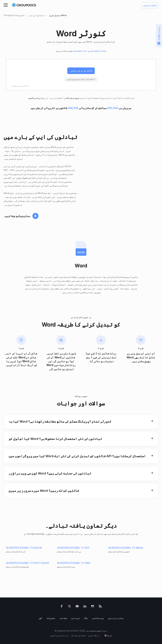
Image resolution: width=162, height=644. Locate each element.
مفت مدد (63, 618)
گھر (40, 618)
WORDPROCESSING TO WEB (74, 563)
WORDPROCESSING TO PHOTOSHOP (28, 563)
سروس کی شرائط (73, 98)
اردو (110, 635)
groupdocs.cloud (98, 51)
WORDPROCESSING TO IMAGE (126, 548)
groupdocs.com (80, 51)
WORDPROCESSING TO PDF (73, 548)
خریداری (76, 618)
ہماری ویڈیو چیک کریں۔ (17, 216)
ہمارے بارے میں (116, 618)
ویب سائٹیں (98, 618)
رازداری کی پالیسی (37, 98)
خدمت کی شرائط (79, 635)
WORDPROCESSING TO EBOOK (24, 548)
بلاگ (86, 618)
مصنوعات (51, 618)
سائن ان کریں (150, 5)
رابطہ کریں (94, 635)
